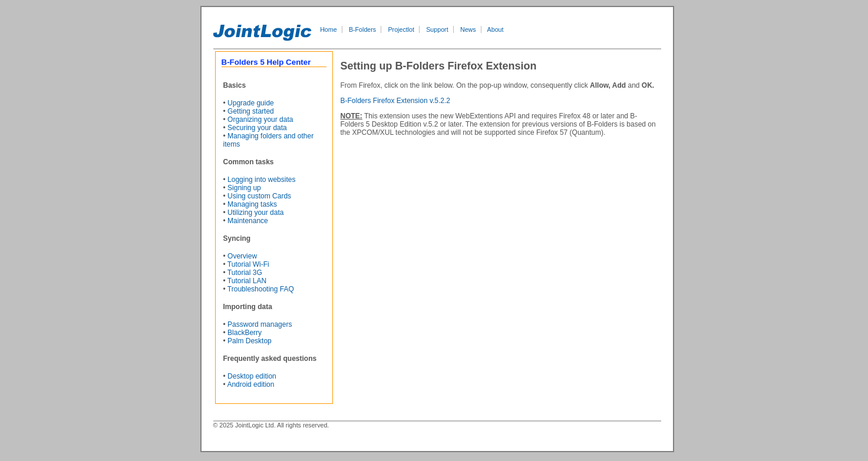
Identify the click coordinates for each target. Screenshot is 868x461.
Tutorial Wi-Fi (248, 264)
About (496, 29)
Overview (242, 256)
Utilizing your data (255, 213)
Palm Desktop (250, 341)
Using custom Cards (259, 196)
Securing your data (257, 128)
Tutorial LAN (247, 281)
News (468, 29)
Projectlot (401, 29)
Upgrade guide (251, 103)
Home (328, 29)
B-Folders (362, 29)
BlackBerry (245, 333)
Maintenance (248, 221)
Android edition (250, 384)
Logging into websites (261, 180)
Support (437, 29)
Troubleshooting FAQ (261, 289)
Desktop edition (252, 376)
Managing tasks (252, 204)
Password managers (260, 324)
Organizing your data (260, 120)
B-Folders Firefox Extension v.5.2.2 (396, 101)
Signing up (244, 188)
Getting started (251, 111)
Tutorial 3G (245, 273)
